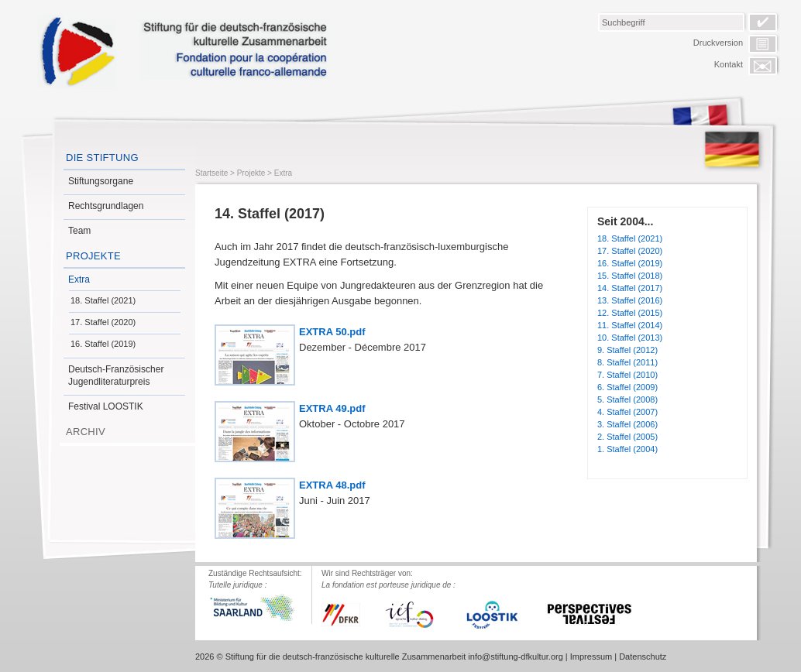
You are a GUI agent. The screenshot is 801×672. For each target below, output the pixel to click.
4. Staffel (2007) (627, 412)
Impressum (591, 657)
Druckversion (718, 43)
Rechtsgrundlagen (106, 206)
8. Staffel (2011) (627, 362)
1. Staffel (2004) (627, 449)
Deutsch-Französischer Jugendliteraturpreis (116, 375)
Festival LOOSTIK (106, 406)
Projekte (93, 256)
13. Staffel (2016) (630, 300)
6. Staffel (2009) (627, 387)
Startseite (211, 173)
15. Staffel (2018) (630, 276)
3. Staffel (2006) (627, 424)
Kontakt (729, 64)
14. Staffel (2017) (630, 288)
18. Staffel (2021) (103, 300)
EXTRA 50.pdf (332, 332)
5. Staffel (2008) (627, 399)
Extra (79, 279)
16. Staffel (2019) (103, 344)
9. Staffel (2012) (627, 350)
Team (79, 231)
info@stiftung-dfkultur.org (515, 657)
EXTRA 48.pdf (332, 485)
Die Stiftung (102, 158)
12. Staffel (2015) (630, 313)
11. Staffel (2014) (630, 325)
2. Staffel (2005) (627, 437)
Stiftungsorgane (101, 181)
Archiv (86, 432)
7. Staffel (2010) (627, 375)
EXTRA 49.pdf (332, 408)
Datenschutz (643, 657)
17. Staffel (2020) (103, 322)
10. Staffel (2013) (630, 338)
